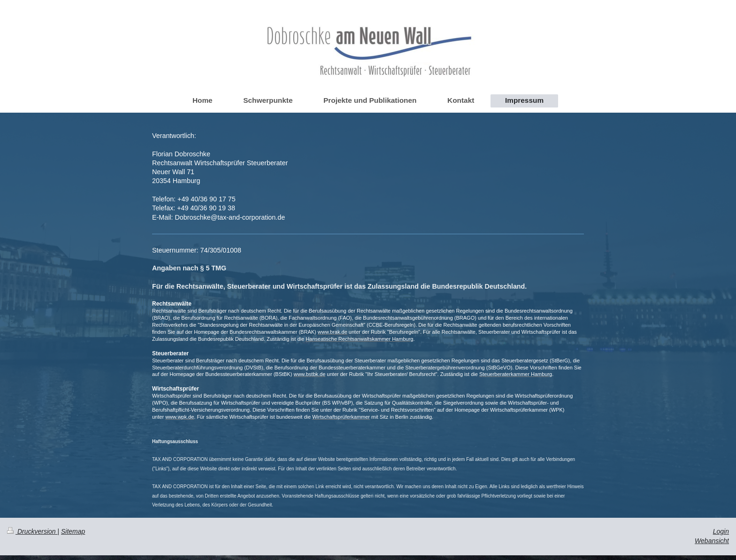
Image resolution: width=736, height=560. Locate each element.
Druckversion (32, 531)
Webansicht (712, 541)
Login (721, 531)
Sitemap (73, 531)
